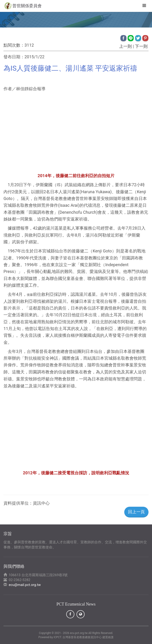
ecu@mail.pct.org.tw (25, 585)
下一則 (141, 46)
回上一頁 (136, 512)
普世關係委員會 (27, 6)
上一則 (126, 46)
